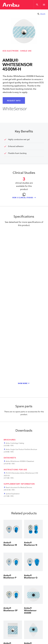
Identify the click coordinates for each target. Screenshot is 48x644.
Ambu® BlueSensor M (10, 544)
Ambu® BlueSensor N (31, 544)
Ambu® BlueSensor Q (31, 577)
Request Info (14, 101)
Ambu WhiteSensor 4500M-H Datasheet (20, 461)
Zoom (41, 14)
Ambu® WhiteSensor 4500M (30, 611)
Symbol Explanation (13, 494)
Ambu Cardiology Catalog (15, 443)
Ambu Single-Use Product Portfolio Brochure (21, 449)
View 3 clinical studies (23, 198)
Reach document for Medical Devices (19, 488)
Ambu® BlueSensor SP (10, 609)
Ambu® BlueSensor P (10, 577)
